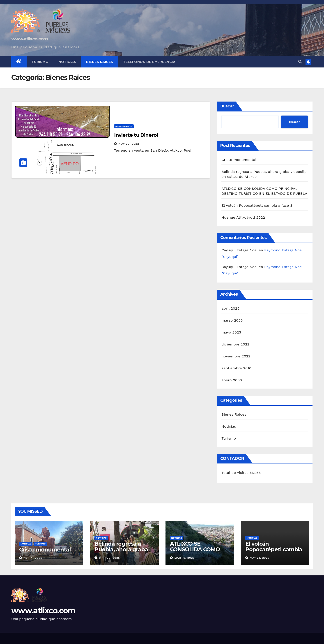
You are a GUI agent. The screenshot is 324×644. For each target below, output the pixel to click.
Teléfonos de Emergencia (149, 62)
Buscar (227, 106)
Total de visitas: (236, 473)
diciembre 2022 (235, 344)
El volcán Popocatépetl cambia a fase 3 (257, 205)
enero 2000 (232, 380)
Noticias (67, 62)
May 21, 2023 (260, 558)
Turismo (40, 62)
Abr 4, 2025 (33, 558)
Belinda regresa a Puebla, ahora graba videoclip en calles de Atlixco (123, 552)
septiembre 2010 (236, 368)
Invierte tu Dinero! (136, 135)
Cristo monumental (239, 160)
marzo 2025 (232, 320)
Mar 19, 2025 (184, 558)
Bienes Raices (100, 62)
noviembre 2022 (236, 356)
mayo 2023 (231, 332)
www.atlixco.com (30, 39)
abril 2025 (230, 308)
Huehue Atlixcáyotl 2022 (243, 217)
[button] (300, 62)
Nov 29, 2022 (129, 144)
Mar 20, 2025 (109, 558)
